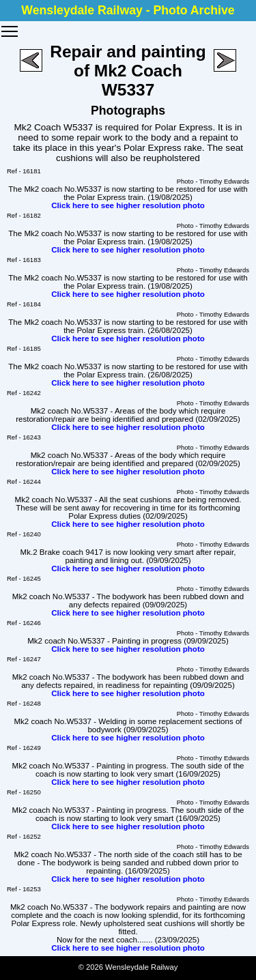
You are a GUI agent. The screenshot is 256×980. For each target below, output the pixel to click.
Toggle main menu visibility (10, 27)
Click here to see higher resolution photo (128, 205)
